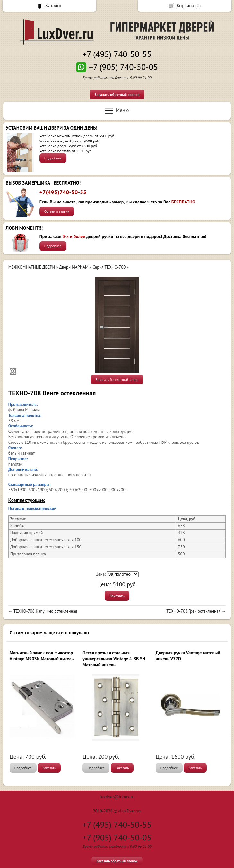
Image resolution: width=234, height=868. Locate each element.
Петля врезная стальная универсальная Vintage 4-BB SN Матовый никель (114, 658)
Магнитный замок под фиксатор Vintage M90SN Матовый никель (42, 656)
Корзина (185, 6)
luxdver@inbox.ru (117, 797)
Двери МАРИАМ (74, 267)
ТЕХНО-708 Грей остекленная (193, 611)
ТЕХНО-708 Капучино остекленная (45, 611)
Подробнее (53, 158)
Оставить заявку (57, 211)
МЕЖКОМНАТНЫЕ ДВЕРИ (32, 267)
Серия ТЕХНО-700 (109, 267)
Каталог (53, 6)
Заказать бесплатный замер (117, 380)
